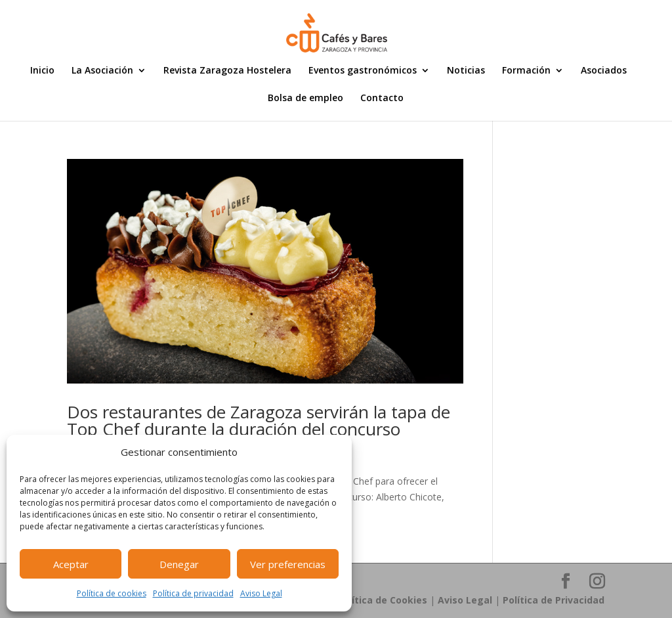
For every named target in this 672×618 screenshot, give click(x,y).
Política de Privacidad (554, 600)
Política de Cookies (382, 600)
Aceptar (71, 564)
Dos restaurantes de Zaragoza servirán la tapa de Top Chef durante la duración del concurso (259, 420)
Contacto (382, 99)
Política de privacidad (193, 593)
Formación (526, 71)
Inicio (42, 71)
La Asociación (102, 71)
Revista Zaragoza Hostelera (227, 71)
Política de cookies (112, 593)
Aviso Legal (261, 593)
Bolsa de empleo (305, 99)
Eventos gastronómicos (363, 71)
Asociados (604, 71)
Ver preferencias (288, 564)
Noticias (466, 71)
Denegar (179, 564)
